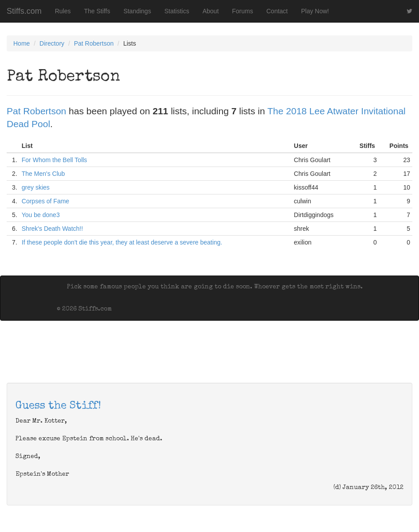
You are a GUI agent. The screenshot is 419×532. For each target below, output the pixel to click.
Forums (242, 11)
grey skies (36, 187)
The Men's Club (43, 174)
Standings (137, 11)
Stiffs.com (24, 11)
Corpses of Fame (45, 201)
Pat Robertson (94, 43)
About (211, 11)
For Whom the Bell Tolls (55, 160)
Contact (277, 11)
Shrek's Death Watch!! (52, 229)
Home (22, 43)
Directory (52, 43)
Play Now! (315, 11)
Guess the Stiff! (58, 406)
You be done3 (41, 215)
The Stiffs (97, 11)
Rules (63, 11)
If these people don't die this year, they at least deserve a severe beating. (122, 242)
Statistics (177, 11)
